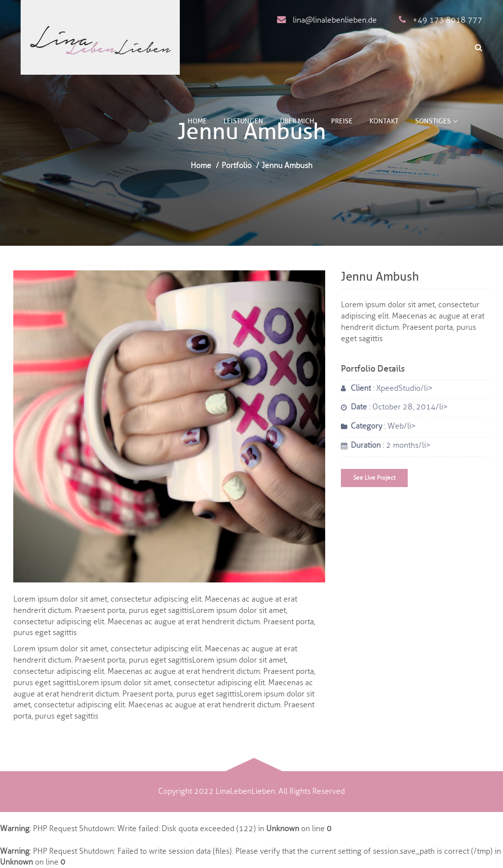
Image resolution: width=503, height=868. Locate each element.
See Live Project (374, 478)
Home (197, 121)
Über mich (297, 121)
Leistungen (243, 121)
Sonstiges (436, 121)
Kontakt (384, 121)
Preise (342, 121)
